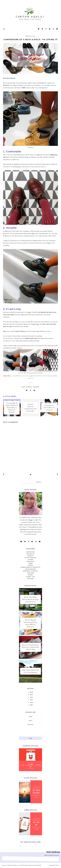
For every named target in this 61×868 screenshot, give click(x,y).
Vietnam (30, 579)
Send (31, 738)
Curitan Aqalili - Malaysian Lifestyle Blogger (24, 865)
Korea (30, 565)
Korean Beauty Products (31, 567)
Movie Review (31, 569)
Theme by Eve (54, 865)
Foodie (30, 560)
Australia (30, 554)
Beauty (30, 556)
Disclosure (24, 846)
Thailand (31, 573)
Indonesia (31, 562)
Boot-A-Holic (27, 387)
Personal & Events (31, 571)
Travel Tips (31, 577)
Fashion (36, 387)
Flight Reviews (31, 558)
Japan (30, 564)
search (38, 482)
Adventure (30, 552)
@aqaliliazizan (54, 855)
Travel (31, 575)
